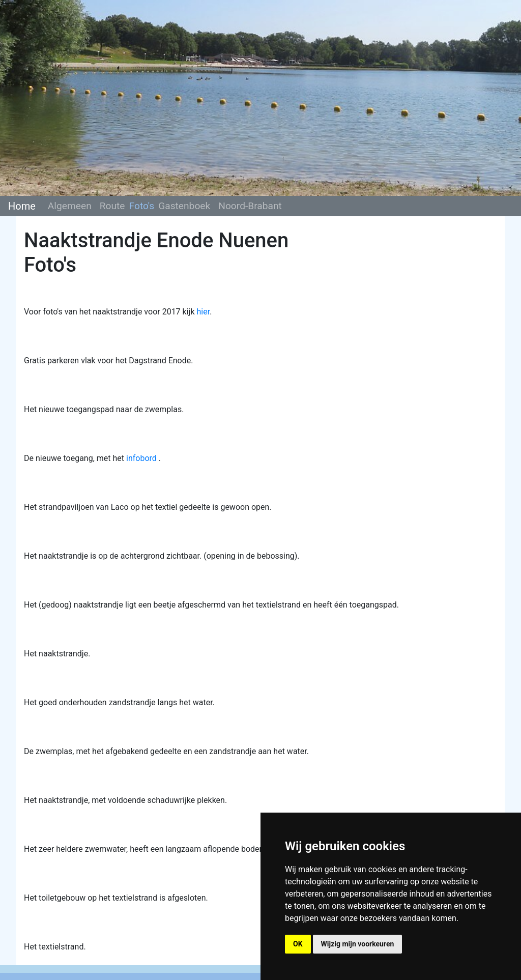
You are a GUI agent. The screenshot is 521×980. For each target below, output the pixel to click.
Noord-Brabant (250, 206)
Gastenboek (184, 206)
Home (22, 206)
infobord (141, 458)
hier (203, 312)
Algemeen (70, 206)
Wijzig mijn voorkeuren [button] (358, 944)
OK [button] (298, 944)
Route (112, 206)
